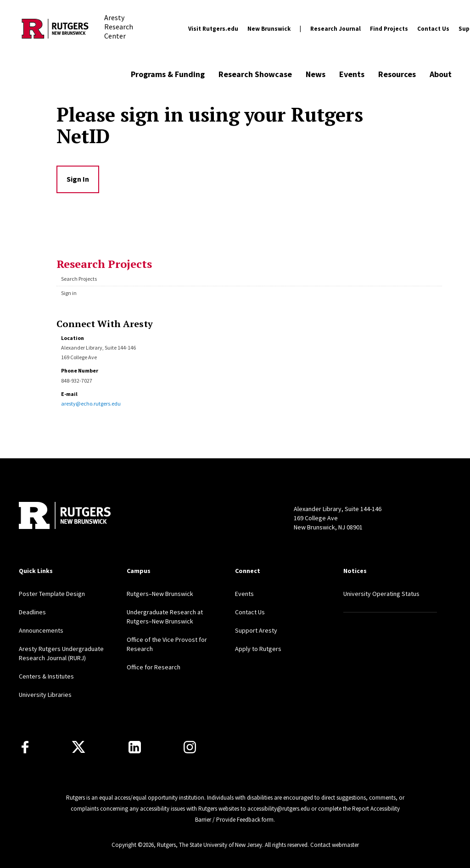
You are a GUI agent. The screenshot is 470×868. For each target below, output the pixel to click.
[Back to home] (65, 517)
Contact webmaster (335, 845)
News (316, 74)
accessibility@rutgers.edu (279, 809)
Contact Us (433, 29)
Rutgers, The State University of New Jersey (210, 845)
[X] (78, 747)
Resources (397, 74)
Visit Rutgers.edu (213, 29)
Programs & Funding (168, 74)
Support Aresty (256, 630)
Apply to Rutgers (258, 649)
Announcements (41, 630)
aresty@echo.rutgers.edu (91, 403)
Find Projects (389, 29)
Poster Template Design (52, 594)
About (441, 74)
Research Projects (104, 264)
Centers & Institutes (46, 676)
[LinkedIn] (135, 747)
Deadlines (32, 612)
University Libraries (45, 695)
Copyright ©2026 (133, 845)
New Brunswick (269, 29)
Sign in (69, 293)
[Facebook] (25, 747)
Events (352, 74)
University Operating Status (381, 594)
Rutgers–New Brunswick (160, 594)
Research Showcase (255, 74)
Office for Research (154, 667)
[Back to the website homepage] (55, 29)
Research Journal (336, 29)
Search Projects (79, 279)
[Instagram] (190, 747)
